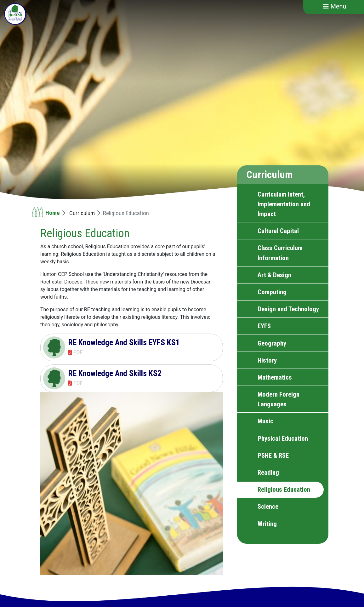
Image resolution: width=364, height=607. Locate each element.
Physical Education (283, 438)
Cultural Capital (278, 231)
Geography (272, 343)
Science (268, 507)
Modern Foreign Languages (279, 399)
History (267, 360)
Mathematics (275, 377)
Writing (267, 524)
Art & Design (274, 275)
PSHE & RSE (273, 455)
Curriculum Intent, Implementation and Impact (284, 204)
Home (53, 213)
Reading (268, 472)
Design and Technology (288, 309)
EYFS (264, 326)
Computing (272, 292)
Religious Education (284, 490)
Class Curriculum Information (280, 253)
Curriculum (82, 213)
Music (265, 421)
